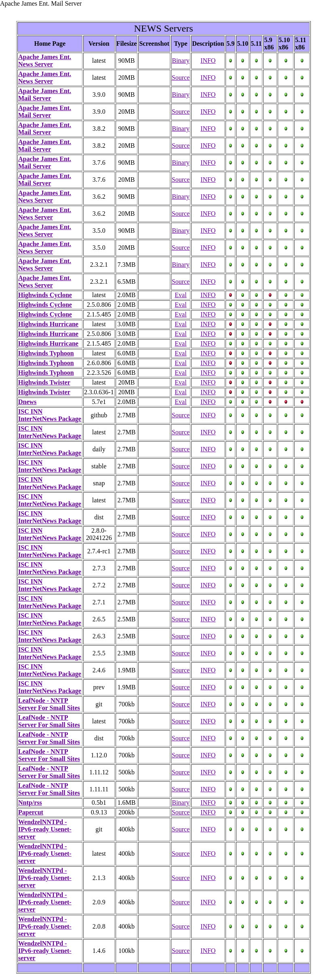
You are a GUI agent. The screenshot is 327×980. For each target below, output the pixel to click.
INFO (208, 61)
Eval (180, 295)
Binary (181, 61)
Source (181, 78)
